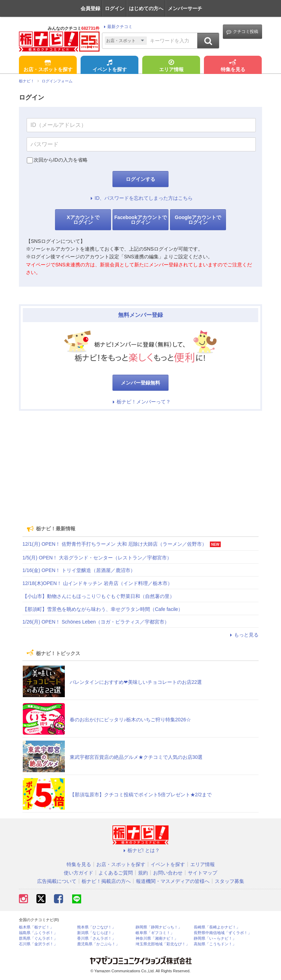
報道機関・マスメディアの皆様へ (173, 881)
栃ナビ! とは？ (140, 850)
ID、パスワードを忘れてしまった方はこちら (140, 198)
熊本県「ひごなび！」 (96, 927)
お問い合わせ (168, 873)
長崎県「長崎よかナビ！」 (217, 927)
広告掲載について (57, 881)
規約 (143, 873)
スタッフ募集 (229, 881)
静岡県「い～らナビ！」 (215, 938)
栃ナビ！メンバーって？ (140, 402)
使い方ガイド (78, 873)
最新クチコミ (117, 27)
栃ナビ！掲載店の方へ (106, 881)
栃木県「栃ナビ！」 (36, 927)
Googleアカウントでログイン (198, 220)
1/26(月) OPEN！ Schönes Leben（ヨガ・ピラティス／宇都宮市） (96, 622)
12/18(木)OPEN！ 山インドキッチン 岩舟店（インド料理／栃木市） (97, 583)
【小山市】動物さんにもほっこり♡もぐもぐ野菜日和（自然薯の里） (98, 596)
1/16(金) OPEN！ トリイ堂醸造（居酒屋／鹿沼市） (79, 570)
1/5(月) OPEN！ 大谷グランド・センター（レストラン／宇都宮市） (97, 558)
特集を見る (233, 66)
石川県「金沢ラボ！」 (38, 944)
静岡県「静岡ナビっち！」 (159, 927)
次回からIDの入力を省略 (61, 160)
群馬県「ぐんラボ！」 (38, 938)
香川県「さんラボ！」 (96, 938)
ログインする (140, 179)
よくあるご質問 (116, 873)
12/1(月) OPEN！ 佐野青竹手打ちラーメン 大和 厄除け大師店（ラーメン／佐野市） (115, 544)
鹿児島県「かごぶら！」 (98, 944)
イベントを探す (110, 66)
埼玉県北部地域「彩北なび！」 (163, 944)
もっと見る (243, 635)
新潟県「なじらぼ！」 (96, 933)
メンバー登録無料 (140, 383)
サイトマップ (203, 873)
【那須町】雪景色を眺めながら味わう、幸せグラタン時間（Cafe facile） (103, 609)
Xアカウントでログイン (83, 220)
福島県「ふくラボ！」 (38, 933)
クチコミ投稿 (242, 32)
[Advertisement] (140, 465)
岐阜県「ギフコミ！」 (155, 933)
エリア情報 (171, 66)
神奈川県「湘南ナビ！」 (157, 938)
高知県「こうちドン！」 (215, 944)
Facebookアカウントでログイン (140, 220)
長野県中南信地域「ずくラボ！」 (223, 933)
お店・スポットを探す (48, 66)
